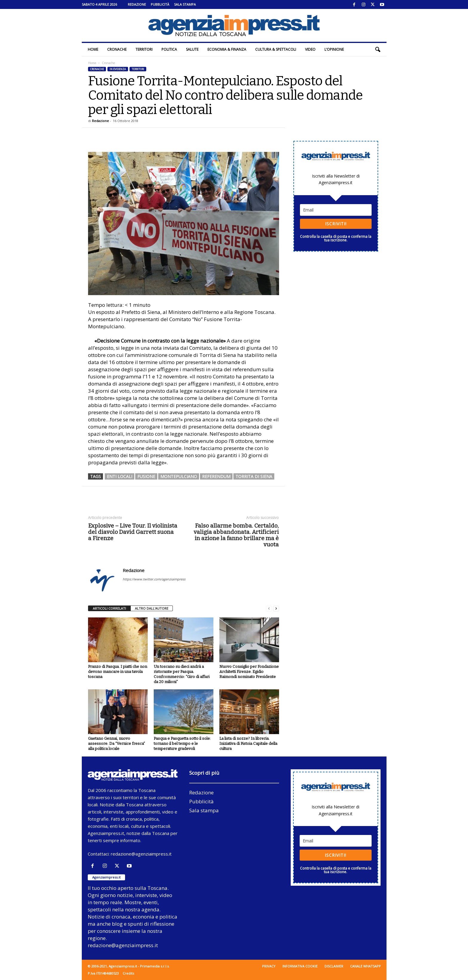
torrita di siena (254, 476)
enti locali (120, 476)
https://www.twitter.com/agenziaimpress (154, 579)
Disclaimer (334, 966)
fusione (146, 476)
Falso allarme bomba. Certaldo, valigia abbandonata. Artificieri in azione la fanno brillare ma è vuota (236, 535)
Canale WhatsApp (365, 966)
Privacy (269, 966)
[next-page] (276, 609)
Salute (192, 49)
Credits (128, 973)
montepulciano (179, 476)
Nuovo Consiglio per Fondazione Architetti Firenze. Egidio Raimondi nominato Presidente (249, 672)
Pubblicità (160, 4)
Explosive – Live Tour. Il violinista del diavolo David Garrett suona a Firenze (133, 532)
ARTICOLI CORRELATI (109, 608)
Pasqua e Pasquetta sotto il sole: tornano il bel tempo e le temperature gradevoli (182, 744)
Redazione (137, 4)
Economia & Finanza (227, 49)
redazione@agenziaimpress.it (141, 854)
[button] (378, 50)
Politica (169, 49)
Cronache (117, 49)
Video (310, 49)
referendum (216, 476)
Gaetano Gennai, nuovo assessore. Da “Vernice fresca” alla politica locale (117, 744)
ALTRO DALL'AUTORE (152, 608)
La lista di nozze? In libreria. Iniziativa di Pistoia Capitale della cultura (248, 744)
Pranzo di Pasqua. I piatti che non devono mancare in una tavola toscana (118, 672)
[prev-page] (269, 609)
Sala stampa (185, 4)
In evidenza (118, 69)
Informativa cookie (300, 966)
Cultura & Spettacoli (276, 49)
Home (93, 49)
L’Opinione (334, 49)
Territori (144, 49)
